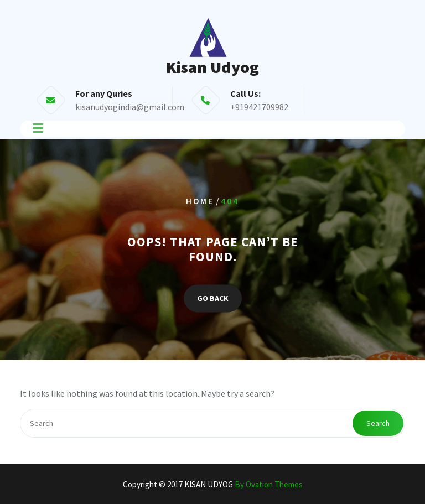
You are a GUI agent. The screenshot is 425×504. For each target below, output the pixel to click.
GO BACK (213, 298)
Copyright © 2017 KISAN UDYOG (213, 484)
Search (378, 423)
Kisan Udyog (212, 67)
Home (200, 201)
